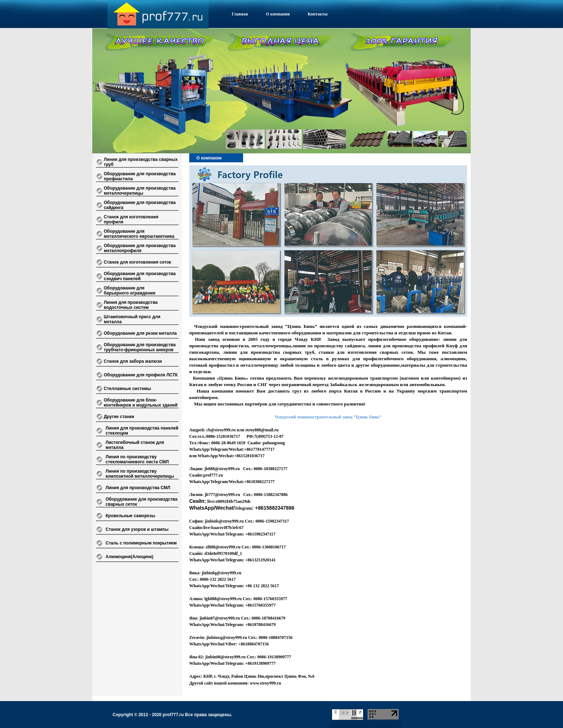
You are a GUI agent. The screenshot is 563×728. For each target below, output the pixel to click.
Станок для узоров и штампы (137, 529)
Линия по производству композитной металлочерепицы (140, 474)
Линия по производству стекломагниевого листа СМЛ (137, 459)
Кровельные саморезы (130, 516)
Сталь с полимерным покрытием (141, 543)
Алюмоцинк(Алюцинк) (129, 557)
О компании (278, 14)
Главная (240, 14)
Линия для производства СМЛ (138, 488)
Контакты (318, 14)
